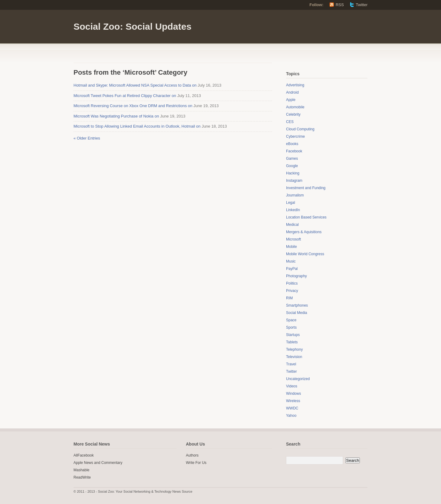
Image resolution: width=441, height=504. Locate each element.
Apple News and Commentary (98, 463)
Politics (292, 283)
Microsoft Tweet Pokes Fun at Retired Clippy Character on (125, 96)
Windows (294, 394)
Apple (291, 100)
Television (294, 357)
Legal (290, 203)
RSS (340, 5)
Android (292, 92)
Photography (296, 276)
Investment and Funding (306, 188)
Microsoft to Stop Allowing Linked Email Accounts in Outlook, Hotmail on (137, 126)
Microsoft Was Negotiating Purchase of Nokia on (116, 116)
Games (292, 159)
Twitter (362, 5)
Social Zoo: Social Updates (132, 26)
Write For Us (196, 463)
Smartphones (297, 305)
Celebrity (293, 114)
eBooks (292, 144)
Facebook (294, 151)
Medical (292, 225)
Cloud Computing (300, 129)
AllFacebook (84, 455)
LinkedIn (293, 210)
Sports (291, 327)
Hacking (293, 173)
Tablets (292, 342)
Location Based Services (306, 217)
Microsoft (294, 239)
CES (290, 122)
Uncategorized (298, 379)
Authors (192, 455)
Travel (291, 364)
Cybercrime (295, 136)
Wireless (293, 401)
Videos (292, 386)
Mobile (291, 247)
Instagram (294, 181)
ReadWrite (82, 477)
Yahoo (291, 416)
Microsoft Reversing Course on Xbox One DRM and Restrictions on (133, 106)
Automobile (295, 107)
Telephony (294, 349)
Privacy (292, 291)
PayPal (292, 269)
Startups (293, 335)
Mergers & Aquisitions (304, 232)
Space (291, 320)
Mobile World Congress (305, 254)
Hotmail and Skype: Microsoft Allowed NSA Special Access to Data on (135, 85)
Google (292, 166)
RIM (289, 298)
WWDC (292, 408)
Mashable (81, 470)
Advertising (295, 85)
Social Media (297, 313)
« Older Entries (87, 138)
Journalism (295, 195)
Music (291, 261)
